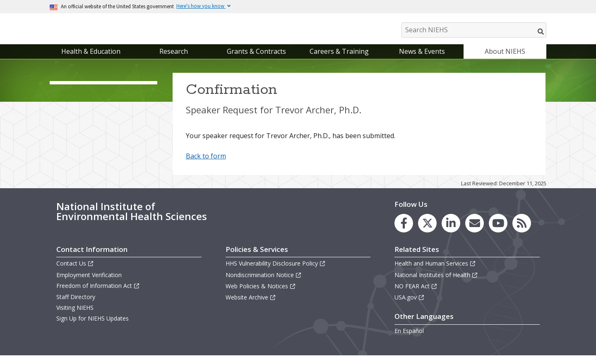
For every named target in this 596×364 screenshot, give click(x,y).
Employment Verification (89, 283)
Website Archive (251, 305)
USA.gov (410, 305)
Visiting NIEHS (75, 316)
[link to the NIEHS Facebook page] (404, 232)
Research (174, 60)
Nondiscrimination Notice (264, 283)
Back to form (206, 165)
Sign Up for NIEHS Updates (93, 327)
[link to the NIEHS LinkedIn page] (451, 232)
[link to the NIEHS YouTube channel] (498, 232)
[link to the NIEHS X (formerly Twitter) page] (427, 232)
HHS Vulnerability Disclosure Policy (276, 272)
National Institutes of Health (436, 283)
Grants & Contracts (256, 60)
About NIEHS (505, 60)
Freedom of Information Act (98, 294)
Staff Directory (76, 305)
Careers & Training (339, 60)
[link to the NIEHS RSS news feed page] (522, 232)
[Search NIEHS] (474, 30)
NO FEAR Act (416, 294)
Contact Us (75, 272)
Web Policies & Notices (261, 294)
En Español (409, 339)
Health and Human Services (435, 272)
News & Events (422, 60)
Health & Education (91, 60)
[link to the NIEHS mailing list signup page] (475, 232)
